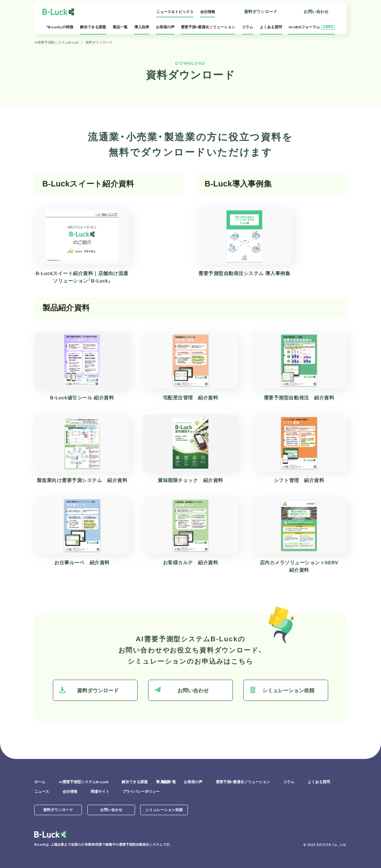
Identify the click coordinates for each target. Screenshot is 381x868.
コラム (247, 29)
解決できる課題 (93, 29)
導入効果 (142, 29)
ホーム (40, 782)
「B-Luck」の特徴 (60, 29)
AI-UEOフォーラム (312, 29)
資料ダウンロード (261, 12)
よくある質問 (271, 29)
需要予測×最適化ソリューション (208, 29)
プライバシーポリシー (141, 792)
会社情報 (175, 12)
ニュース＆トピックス (143, 12)
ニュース (42, 792)
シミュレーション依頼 (282, 690)
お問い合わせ (316, 12)
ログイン (213, 14)
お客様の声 (165, 29)
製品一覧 (120, 29)
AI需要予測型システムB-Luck (56, 42)
